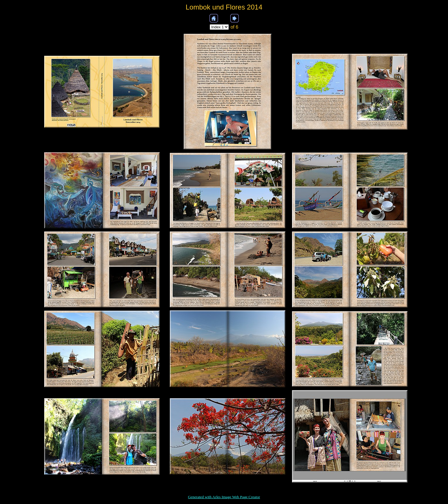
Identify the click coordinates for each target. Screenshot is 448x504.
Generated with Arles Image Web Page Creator (224, 497)
